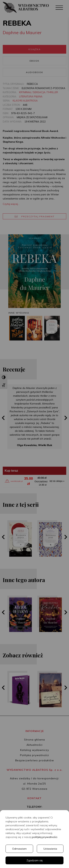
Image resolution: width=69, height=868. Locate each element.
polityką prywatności (45, 837)
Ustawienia (50, 849)
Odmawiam (19, 849)
